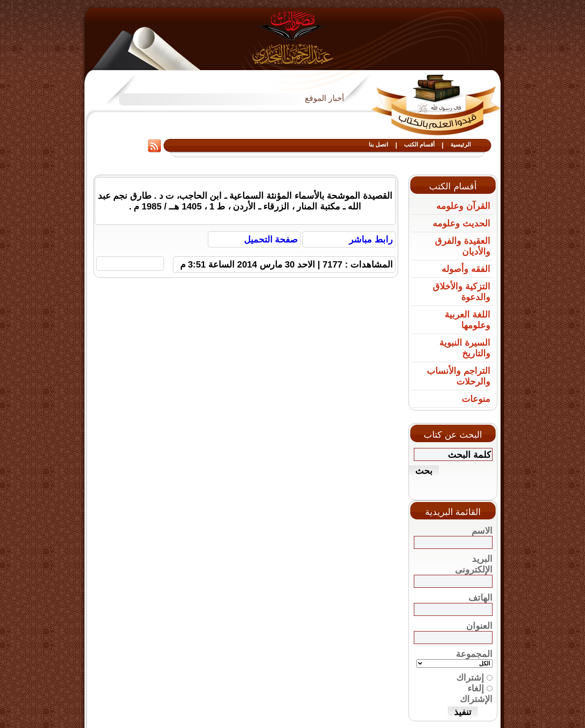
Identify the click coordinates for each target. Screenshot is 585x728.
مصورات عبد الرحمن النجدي (292, 37)
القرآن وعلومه (463, 206)
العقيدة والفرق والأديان (463, 246)
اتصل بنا (379, 144)
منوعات (476, 399)
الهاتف (480, 598)
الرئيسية (461, 144)
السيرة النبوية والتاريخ (465, 348)
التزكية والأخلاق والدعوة (461, 292)
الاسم (482, 531)
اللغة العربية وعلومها (467, 320)
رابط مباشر (371, 239)
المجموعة (474, 654)
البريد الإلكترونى (474, 564)
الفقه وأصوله (466, 269)
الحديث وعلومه (461, 223)
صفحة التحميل (271, 239)
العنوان (479, 626)
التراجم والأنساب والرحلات (459, 376)
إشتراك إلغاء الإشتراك (470, 695)
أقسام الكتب (420, 144)
